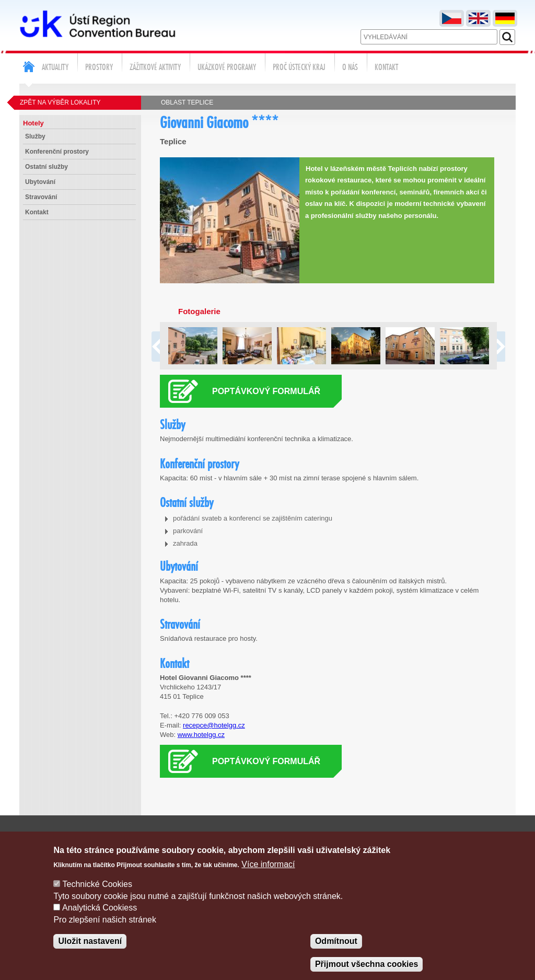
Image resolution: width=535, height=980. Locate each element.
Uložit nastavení (90, 954)
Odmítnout (336, 954)
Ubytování (40, 182)
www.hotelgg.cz (201, 735)
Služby (35, 136)
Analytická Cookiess (100, 921)
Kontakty (370, 838)
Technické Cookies (97, 898)
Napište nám (323, 838)
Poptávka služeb (426, 838)
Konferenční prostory (57, 152)
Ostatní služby (46, 167)
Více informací (268, 877)
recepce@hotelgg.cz (214, 725)
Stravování (41, 197)
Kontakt (37, 212)
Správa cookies (491, 838)
